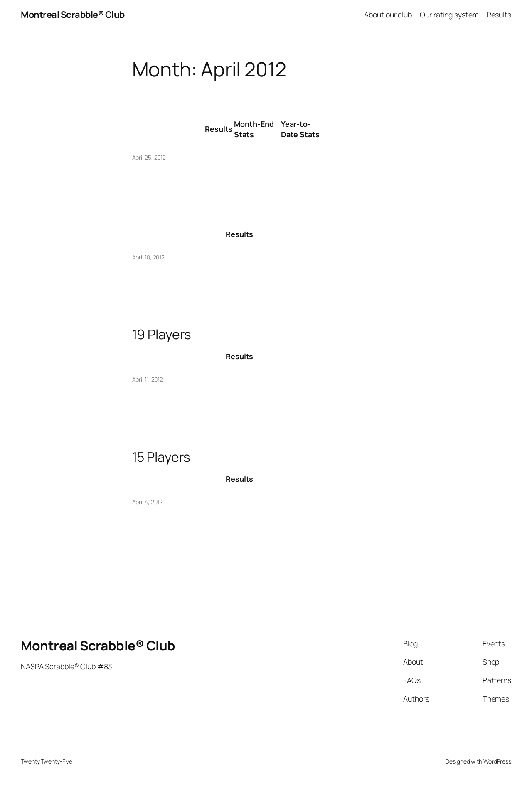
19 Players (162, 335)
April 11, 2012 (148, 379)
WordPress (497, 761)
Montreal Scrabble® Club (73, 15)
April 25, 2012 (149, 157)
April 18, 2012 (149, 257)
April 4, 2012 (148, 502)
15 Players (161, 457)
